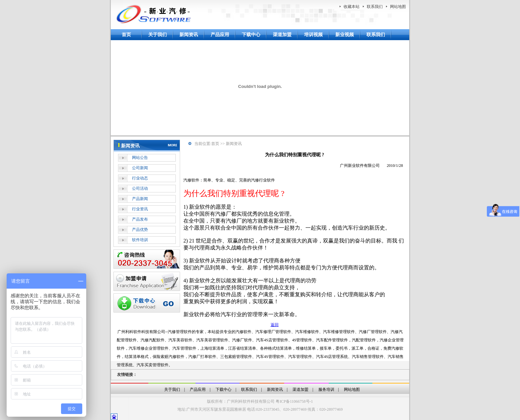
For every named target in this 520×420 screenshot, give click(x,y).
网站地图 (398, 7)
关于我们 (158, 35)
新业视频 (345, 35)
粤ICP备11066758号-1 (294, 401)
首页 (126, 35)
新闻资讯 (189, 35)
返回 (275, 325)
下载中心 (251, 35)
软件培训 (140, 240)
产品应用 (220, 35)
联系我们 (375, 7)
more (173, 145)
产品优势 (140, 230)
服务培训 (326, 389)
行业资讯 (140, 209)
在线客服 (147, 259)
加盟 (147, 281)
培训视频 (313, 35)
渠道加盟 (282, 35)
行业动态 (140, 178)
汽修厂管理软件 (373, 332)
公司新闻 (140, 168)
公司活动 (140, 188)
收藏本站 (352, 7)
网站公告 (140, 158)
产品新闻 (140, 199)
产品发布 (140, 219)
